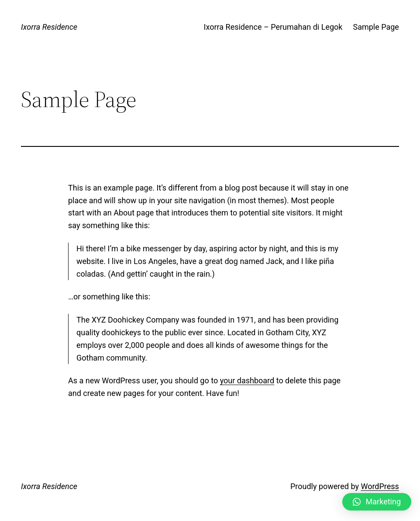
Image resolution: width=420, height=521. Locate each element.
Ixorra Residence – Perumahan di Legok (273, 27)
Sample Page (376, 27)
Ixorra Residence (49, 27)
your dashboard (247, 380)
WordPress (380, 486)
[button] (377, 502)
